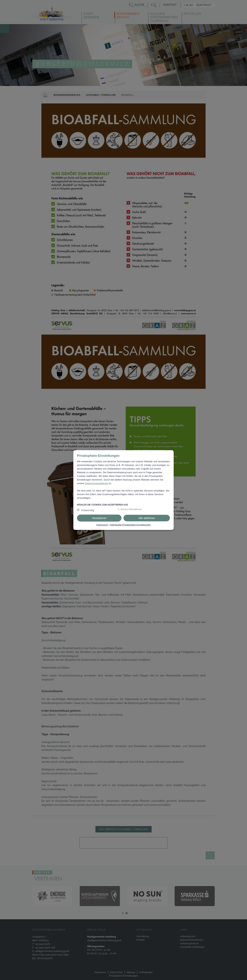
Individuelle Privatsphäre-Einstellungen (130, 525)
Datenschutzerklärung (96, 483)
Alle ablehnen (147, 518)
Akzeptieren (99, 518)
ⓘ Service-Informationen (130, 509)
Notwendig (88, 510)
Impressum (102, 525)
